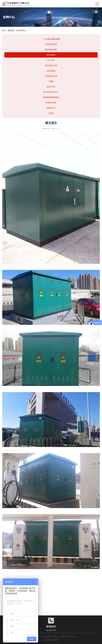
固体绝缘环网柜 (51, 50)
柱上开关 (51, 60)
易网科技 (55, 640)
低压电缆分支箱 (51, 76)
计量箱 (51, 81)
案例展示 (11, 30)
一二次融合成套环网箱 (51, 39)
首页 (4, 30)
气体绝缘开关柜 (51, 44)
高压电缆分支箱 (51, 66)
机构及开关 (51, 108)
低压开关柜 (51, 87)
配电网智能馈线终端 (51, 97)
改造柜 (51, 113)
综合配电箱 (51, 71)
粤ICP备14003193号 (69, 636)
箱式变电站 (21, 30)
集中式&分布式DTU (51, 92)
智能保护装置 (51, 103)
